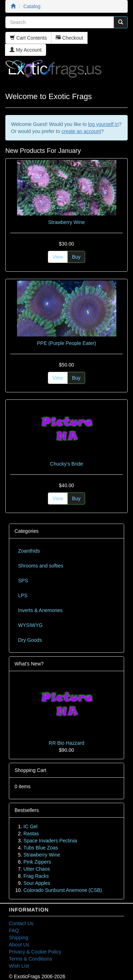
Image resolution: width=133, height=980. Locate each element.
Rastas (31, 834)
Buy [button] (76, 257)
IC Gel (31, 826)
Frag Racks (36, 876)
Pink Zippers (37, 862)
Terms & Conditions (30, 959)
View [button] (58, 257)
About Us (19, 945)
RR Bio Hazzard (66, 743)
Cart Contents (28, 38)
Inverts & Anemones (40, 610)
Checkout (69, 38)
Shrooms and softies (41, 566)
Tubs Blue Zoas (41, 848)
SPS (23, 581)
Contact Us (21, 923)
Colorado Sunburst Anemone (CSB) (63, 890)
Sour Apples (37, 883)
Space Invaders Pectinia (50, 841)
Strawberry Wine (66, 222)
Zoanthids (29, 551)
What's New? (29, 664)
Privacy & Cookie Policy (35, 952)
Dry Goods (30, 640)
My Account (26, 50)
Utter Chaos (37, 869)
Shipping (19, 938)
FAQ (14, 930)
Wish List (19, 966)
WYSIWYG (30, 625)
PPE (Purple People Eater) (66, 343)
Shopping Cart (31, 770)
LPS (23, 595)
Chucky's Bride (66, 464)
